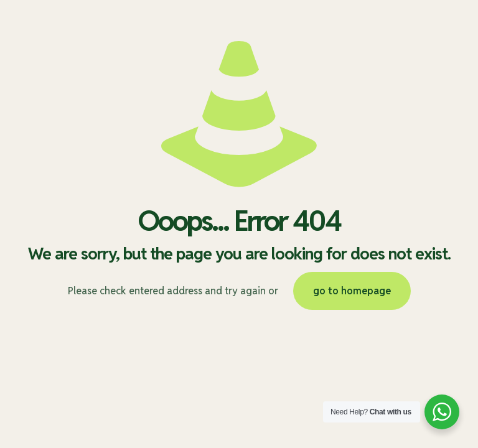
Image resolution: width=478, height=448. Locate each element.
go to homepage (352, 291)
